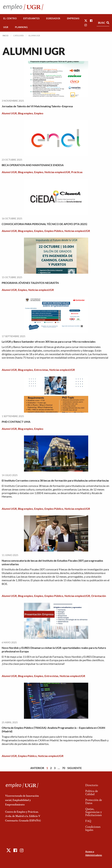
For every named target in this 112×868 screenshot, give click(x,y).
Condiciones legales (93, 828)
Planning (21, 27)
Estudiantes (31, 18)
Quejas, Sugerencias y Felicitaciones (93, 812)
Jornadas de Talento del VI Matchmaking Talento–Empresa (37, 106)
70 (64, 768)
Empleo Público (54, 231)
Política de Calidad (92, 793)
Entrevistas (41, 370)
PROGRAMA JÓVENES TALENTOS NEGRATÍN (30, 283)
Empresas (73, 18)
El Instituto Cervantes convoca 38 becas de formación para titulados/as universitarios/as (55, 480)
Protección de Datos (94, 802)
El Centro (10, 18)
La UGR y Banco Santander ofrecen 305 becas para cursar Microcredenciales (49, 342)
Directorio (92, 785)
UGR (6, 27)
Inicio (6, 36)
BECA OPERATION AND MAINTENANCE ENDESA (33, 165)
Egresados (53, 18)
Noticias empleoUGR (57, 172)
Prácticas (77, 172)
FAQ (88, 821)
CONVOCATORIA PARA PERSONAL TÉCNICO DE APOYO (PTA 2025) (44, 224)
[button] (86, 21)
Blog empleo (25, 113)
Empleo (39, 113)
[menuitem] (10, 18)
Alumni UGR (9, 113)
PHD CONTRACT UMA (16, 422)
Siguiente (75, 768)
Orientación (99, 596)
